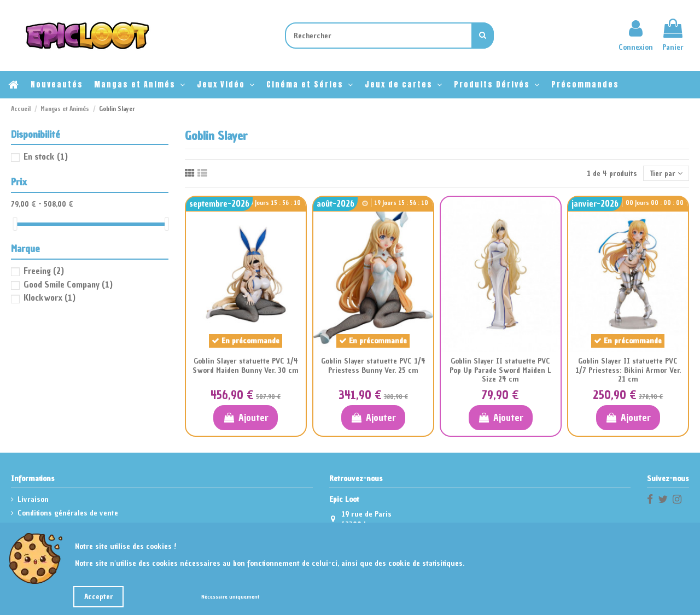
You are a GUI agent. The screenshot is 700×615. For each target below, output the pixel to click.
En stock (46, 156)
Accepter (99, 597)
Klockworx (49, 297)
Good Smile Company (68, 284)
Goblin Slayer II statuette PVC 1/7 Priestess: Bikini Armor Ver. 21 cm (628, 370)
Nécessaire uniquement (230, 597)
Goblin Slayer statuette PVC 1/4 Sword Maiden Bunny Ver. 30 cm (246, 366)
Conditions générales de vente (68, 513)
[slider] (15, 224)
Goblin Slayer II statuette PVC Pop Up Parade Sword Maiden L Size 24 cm (500, 370)
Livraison (33, 499)
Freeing (44, 271)
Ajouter (245, 417)
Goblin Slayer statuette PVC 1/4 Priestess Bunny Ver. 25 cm (373, 366)
